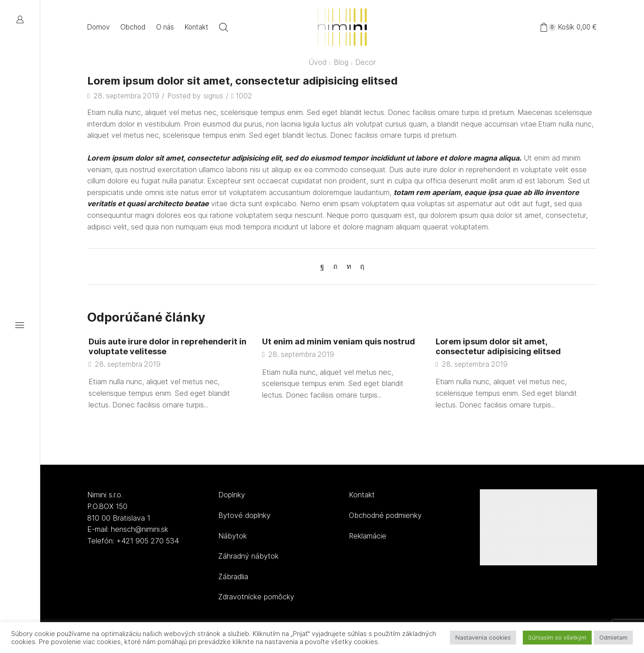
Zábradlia (233, 577)
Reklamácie (368, 536)
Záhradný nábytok (248, 556)
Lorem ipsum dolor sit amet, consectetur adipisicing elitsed (499, 346)
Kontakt (197, 27)
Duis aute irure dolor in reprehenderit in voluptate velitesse (164, 346)
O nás (165, 27)
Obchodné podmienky (385, 515)
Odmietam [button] (613, 637)
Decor (365, 62)
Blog (341, 62)
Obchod (133, 27)
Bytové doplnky (244, 515)
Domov (98, 27)
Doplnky (232, 495)
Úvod (318, 62)
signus (214, 96)
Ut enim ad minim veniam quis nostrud (339, 341)
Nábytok (233, 536)
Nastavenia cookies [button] (483, 637)
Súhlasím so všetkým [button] (557, 637)
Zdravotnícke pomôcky (256, 597)
